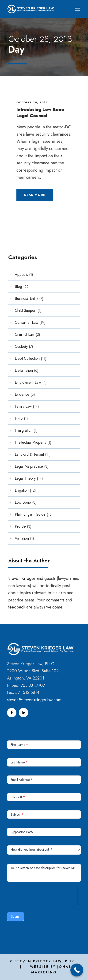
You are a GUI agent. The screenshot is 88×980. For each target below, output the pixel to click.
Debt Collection (27, 358)
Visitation (22, 538)
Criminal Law (25, 334)
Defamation (24, 370)
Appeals (21, 275)
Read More (35, 195)
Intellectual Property (31, 442)
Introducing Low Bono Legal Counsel (40, 113)
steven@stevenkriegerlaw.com (34, 700)
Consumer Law (27, 322)
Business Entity (26, 298)
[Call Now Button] (77, 970)
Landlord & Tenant (29, 454)
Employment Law (28, 382)
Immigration (24, 430)
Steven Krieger (22, 578)
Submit (16, 917)
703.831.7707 (33, 685)
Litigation (22, 490)
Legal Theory (25, 478)
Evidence (22, 394)
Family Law (23, 406)
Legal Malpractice (29, 466)
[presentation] (42, 896)
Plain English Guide (30, 514)
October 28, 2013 (32, 102)
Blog (18, 286)
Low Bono (23, 502)
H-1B (19, 418)
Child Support (26, 310)
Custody (21, 346)
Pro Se (20, 526)
